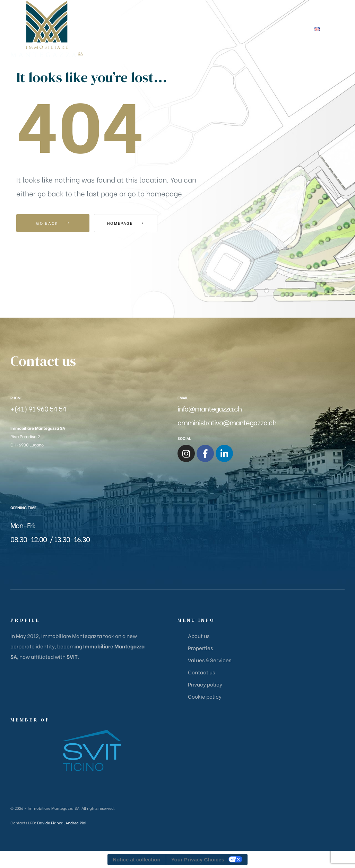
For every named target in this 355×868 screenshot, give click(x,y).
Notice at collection (137, 860)
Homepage (132, 223)
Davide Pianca (50, 823)
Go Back (53, 223)
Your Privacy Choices (198, 860)
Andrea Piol (76, 823)
